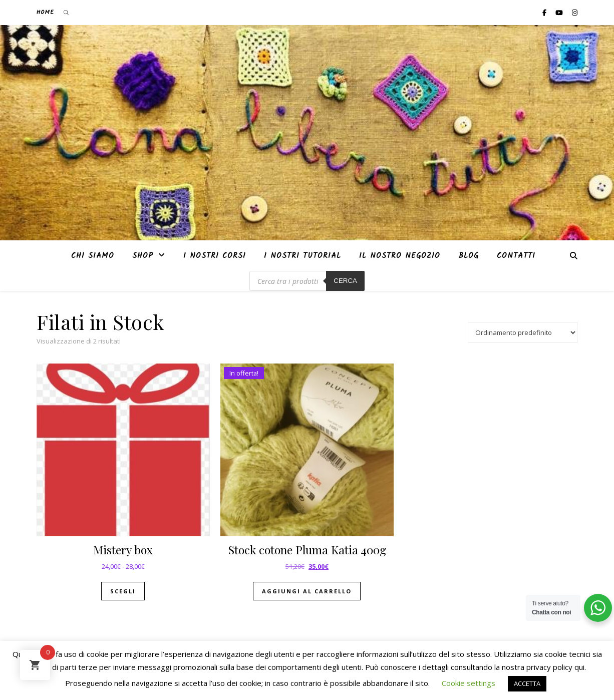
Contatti (516, 256)
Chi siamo (93, 256)
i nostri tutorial (302, 256)
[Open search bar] (66, 13)
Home (45, 12)
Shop (143, 256)
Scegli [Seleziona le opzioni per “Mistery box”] (123, 591)
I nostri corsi (215, 256)
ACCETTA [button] (527, 683)
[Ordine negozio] (523, 332)
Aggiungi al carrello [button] (307, 591)
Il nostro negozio (400, 256)
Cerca (345, 281)
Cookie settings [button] (469, 683)
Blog (469, 256)
